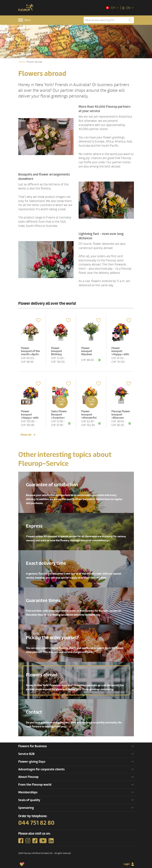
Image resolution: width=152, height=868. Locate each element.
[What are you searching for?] (109, 20)
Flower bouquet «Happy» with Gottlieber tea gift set (31, 416)
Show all (26, 433)
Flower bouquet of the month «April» (29, 352)
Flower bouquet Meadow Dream (88, 352)
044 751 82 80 (36, 821)
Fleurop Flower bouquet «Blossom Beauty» (118, 416)
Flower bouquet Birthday (57, 350)
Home (22, 62)
